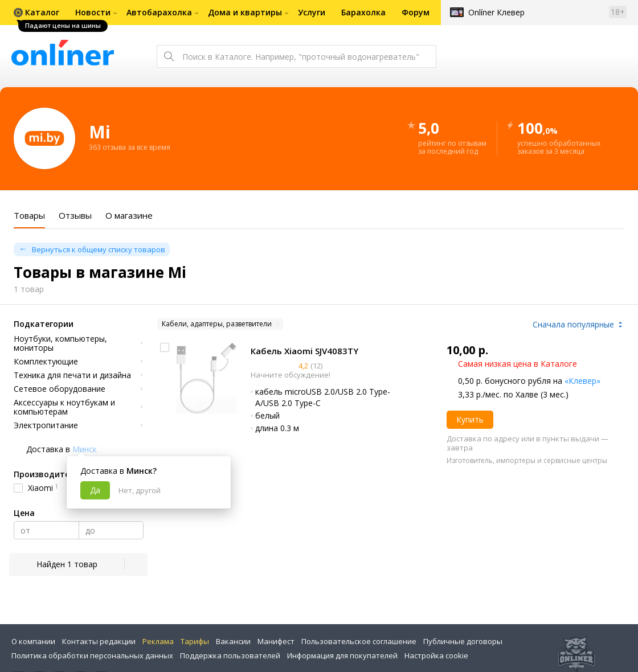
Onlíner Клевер (496, 12)
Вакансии (233, 641)
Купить (470, 419)
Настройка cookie (436, 655)
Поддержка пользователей (230, 655)
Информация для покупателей (342, 655)
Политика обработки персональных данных (92, 655)
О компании (33, 641)
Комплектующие (46, 362)
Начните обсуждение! (291, 375)
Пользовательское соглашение (359, 641)
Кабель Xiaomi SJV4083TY (304, 351)
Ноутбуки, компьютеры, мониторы (60, 343)
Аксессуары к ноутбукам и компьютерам (64, 407)
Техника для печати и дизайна (72, 375)
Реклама (158, 641)
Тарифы (195, 641)
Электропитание (46, 425)
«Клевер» (582, 381)
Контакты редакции (99, 641)
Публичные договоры (463, 641)
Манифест (276, 641)
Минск (85, 449)
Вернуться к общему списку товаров (99, 249)
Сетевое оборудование (60, 389)
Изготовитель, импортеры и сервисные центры (527, 460)
